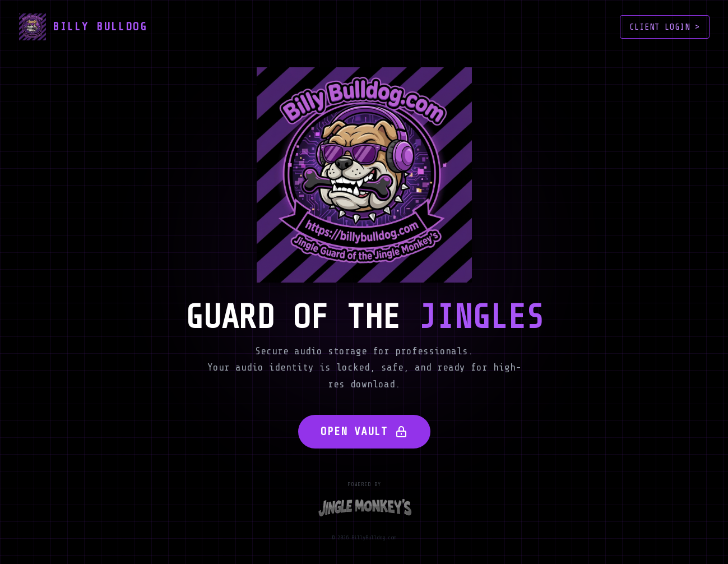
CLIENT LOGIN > (665, 27)
